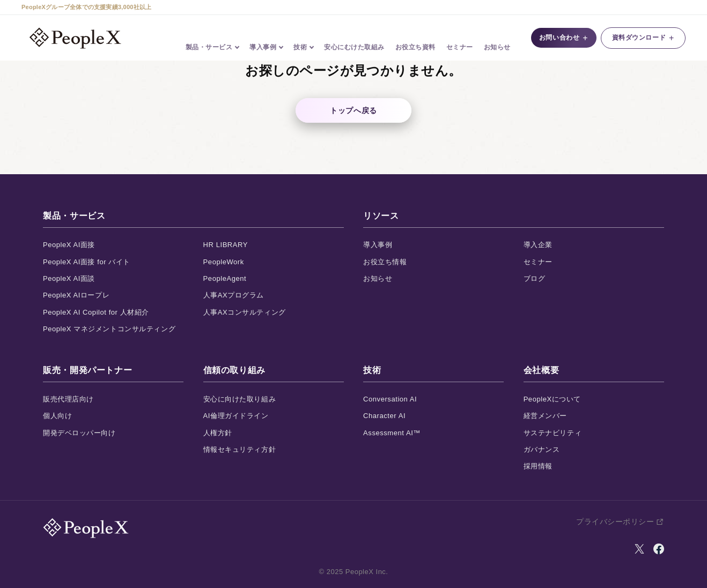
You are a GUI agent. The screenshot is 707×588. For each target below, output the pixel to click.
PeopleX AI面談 (69, 278)
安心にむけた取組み (355, 38)
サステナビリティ (553, 433)
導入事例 (378, 245)
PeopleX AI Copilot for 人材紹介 (96, 312)
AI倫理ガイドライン (236, 416)
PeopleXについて (552, 399)
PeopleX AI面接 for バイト (87, 262)
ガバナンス (542, 449)
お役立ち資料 (415, 38)
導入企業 (538, 245)
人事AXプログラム (234, 295)
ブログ (535, 278)
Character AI (384, 416)
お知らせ (497, 38)
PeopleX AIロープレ (76, 295)
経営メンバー (545, 416)
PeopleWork (224, 262)
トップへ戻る (353, 110)
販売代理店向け (68, 399)
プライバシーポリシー (615, 522)
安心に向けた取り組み (240, 399)
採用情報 (538, 466)
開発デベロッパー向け (79, 433)
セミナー (460, 38)
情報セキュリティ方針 (240, 449)
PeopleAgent (225, 278)
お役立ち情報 (385, 262)
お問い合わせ (561, 38)
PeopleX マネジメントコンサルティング (109, 329)
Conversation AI (390, 399)
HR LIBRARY (226, 245)
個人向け (57, 416)
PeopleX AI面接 (69, 245)
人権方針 (218, 433)
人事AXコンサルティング (245, 312)
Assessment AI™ (392, 433)
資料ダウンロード (643, 38)
